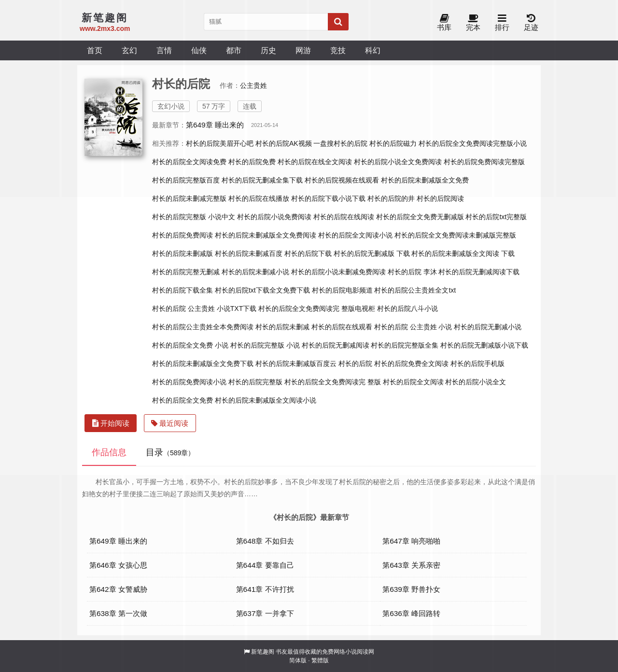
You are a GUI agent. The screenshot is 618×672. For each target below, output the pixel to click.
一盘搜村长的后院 (340, 143)
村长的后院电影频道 (342, 290)
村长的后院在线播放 (259, 198)
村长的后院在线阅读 (344, 217)
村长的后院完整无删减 (186, 272)
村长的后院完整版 (255, 382)
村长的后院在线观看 (342, 327)
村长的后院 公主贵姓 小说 (413, 327)
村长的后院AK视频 (284, 143)
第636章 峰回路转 (411, 613)
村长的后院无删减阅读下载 (479, 272)
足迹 (531, 23)
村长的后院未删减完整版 (189, 198)
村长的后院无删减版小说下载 (484, 345)
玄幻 (129, 50)
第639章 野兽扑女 (411, 589)
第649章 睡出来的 (215, 125)
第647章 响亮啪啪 (411, 541)
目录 (170, 452)
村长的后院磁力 (393, 143)
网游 (303, 50)
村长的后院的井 (391, 198)
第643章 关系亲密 (411, 565)
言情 (164, 50)
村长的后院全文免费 (183, 400)
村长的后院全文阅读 (413, 382)
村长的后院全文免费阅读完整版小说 (473, 143)
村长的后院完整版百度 (186, 180)
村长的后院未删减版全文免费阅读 (266, 235)
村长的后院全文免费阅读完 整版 (333, 382)
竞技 (338, 50)
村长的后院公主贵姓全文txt (415, 290)
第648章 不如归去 (265, 541)
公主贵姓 (253, 85)
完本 (473, 23)
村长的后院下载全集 (183, 290)
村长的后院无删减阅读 (336, 345)
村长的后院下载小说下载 (328, 198)
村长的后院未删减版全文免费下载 (203, 364)
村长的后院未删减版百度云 (296, 364)
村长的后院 (355, 364)
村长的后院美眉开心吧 (220, 143)
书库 (444, 23)
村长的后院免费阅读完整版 (484, 162)
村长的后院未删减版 (183, 253)
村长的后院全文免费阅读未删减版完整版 (455, 235)
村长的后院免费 (252, 162)
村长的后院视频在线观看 (342, 180)
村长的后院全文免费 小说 (190, 345)
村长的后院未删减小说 (255, 272)
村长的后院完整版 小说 (265, 345)
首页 (95, 50)
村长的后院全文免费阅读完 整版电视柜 (317, 308)
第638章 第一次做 (118, 613)
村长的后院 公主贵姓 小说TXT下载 (204, 308)
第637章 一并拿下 (265, 613)
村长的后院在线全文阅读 (315, 162)
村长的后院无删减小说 (488, 327)
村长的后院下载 (308, 253)
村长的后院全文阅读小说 (355, 235)
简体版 (298, 660)
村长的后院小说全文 (476, 382)
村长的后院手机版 (478, 364)
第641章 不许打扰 (265, 589)
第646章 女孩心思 (118, 565)
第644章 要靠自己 (265, 565)
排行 (502, 23)
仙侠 (199, 50)
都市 (234, 50)
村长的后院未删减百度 (249, 253)
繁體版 (320, 660)
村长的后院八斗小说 (407, 308)
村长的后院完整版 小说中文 (194, 217)
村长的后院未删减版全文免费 (425, 180)
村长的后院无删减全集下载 (262, 180)
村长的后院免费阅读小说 (189, 382)
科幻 (373, 50)
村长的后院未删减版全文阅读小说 (266, 400)
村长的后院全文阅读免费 (189, 162)
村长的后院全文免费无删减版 (420, 217)
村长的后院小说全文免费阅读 (398, 162)
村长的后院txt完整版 (496, 217)
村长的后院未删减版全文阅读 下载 (463, 253)
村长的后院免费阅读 (183, 235)
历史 (268, 50)
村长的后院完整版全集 (405, 345)
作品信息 (109, 452)
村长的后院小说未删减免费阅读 (338, 272)
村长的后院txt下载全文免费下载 (262, 290)
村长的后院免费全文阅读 (411, 364)
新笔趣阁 (263, 652)
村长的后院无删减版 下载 (372, 253)
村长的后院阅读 (440, 198)
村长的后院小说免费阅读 (274, 217)
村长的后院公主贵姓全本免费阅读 (203, 327)
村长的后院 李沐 (412, 272)
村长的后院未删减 (282, 327)
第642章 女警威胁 (118, 589)
